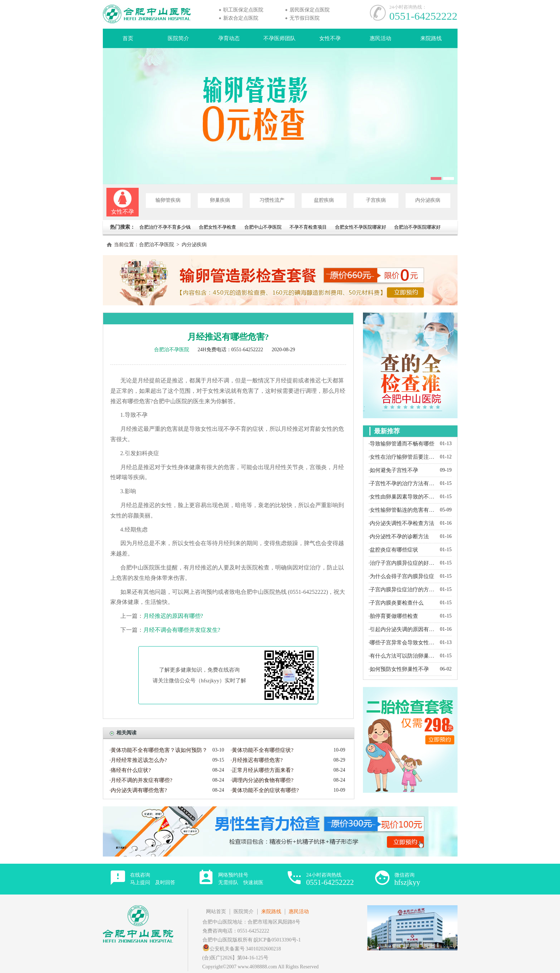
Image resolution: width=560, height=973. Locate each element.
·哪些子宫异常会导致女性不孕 (403, 643)
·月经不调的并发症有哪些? (141, 780)
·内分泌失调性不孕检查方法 (402, 523)
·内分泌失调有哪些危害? (138, 790)
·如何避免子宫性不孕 (394, 470)
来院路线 (431, 38)
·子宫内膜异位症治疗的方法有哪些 (403, 590)
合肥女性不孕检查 (217, 227)
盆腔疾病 (324, 200)
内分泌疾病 (428, 200)
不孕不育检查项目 (308, 227)
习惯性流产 (272, 200)
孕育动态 (229, 38)
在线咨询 (153, 879)
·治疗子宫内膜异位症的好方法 (403, 563)
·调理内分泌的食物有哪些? (262, 780)
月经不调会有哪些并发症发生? (182, 630)
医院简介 (178, 38)
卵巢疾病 (220, 200)
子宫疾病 (376, 200)
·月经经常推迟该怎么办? (138, 760)
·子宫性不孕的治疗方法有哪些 (403, 483)
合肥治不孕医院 (157, 245)
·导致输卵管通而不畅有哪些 (402, 444)
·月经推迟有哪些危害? (257, 760)
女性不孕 (330, 38)
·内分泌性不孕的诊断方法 (399, 536)
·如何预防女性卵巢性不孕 (399, 669)
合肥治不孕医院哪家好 (417, 227)
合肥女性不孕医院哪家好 (361, 227)
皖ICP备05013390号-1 (277, 940)
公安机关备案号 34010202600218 (242, 949)
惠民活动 (380, 38)
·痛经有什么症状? (130, 770)
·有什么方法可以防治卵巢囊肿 (403, 656)
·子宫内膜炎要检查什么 (396, 603)
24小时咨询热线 (330, 879)
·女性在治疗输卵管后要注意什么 (403, 457)
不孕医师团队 (279, 38)
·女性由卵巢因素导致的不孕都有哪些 (403, 497)
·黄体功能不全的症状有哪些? (265, 790)
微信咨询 (407, 879)
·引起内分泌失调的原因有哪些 (403, 629)
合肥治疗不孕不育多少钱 (166, 227)
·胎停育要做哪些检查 (394, 616)
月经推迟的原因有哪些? (173, 616)
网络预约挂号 (241, 879)
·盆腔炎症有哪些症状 (394, 550)
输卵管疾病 (168, 200)
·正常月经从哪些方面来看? (262, 770)
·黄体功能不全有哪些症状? (262, 750)
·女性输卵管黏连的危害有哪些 (403, 510)
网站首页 (216, 912)
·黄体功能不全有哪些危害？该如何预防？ (159, 750)
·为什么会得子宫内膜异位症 (402, 576)
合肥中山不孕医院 (263, 227)
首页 (128, 38)
